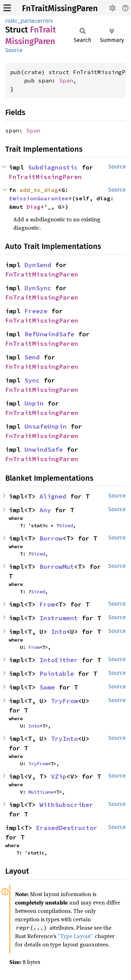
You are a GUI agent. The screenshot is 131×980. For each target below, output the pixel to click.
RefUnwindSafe (49, 334)
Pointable (57, 674)
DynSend (38, 265)
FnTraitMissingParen (60, 8)
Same (47, 687)
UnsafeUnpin (46, 426)
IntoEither (59, 660)
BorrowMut (57, 567)
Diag (34, 207)
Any (45, 510)
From (47, 604)
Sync (32, 380)
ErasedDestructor (67, 828)
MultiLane (41, 792)
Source (14, 50)
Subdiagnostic (53, 167)
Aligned (53, 496)
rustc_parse (20, 21)
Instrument (59, 618)
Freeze (36, 311)
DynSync (38, 288)
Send (32, 357)
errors (45, 21)
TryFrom (64, 701)
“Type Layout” (75, 936)
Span (66, 80)
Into (59, 632)
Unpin (34, 403)
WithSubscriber (66, 805)
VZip (59, 776)
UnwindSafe (44, 449)
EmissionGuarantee (39, 198)
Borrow (51, 538)
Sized (66, 525)
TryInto (64, 739)
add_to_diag (39, 190)
